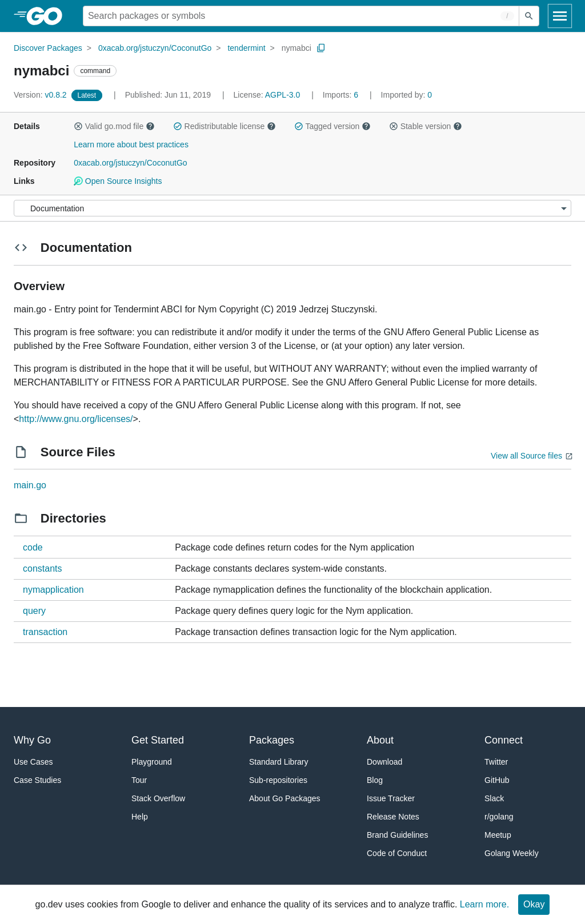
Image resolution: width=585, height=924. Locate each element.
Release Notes (393, 817)
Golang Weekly (512, 853)
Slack (494, 798)
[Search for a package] (301, 16)
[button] (78, 126)
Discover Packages (48, 48)
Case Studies (37, 780)
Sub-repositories (278, 780)
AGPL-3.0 (283, 95)
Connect (504, 740)
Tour (139, 780)
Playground (152, 762)
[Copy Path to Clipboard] (321, 48)
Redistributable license (225, 126)
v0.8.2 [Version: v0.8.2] (41, 95)
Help (140, 817)
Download (384, 762)
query (34, 611)
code (33, 547)
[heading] (48, 16)
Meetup (498, 835)
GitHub (497, 780)
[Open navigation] (560, 16)
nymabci (296, 48)
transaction (45, 632)
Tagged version (332, 126)
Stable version (426, 126)
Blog (375, 780)
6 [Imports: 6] (342, 95)
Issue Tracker (391, 798)
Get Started (158, 740)
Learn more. (484, 904)
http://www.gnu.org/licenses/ (76, 419)
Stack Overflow (158, 798)
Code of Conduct (397, 853)
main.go (30, 485)
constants (42, 569)
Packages (272, 740)
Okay (534, 904)
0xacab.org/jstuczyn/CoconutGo (155, 48)
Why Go (32, 740)
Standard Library (279, 762)
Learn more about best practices (131, 144)
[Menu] (292, 208)
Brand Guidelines (397, 835)
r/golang (499, 817)
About (380, 740)
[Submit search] (529, 16)
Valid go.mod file (114, 126)
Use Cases (33, 762)
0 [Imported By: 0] (407, 95)
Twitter (496, 762)
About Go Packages (285, 798)
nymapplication (53, 590)
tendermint (246, 48)
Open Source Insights (118, 181)
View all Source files (526, 456)
